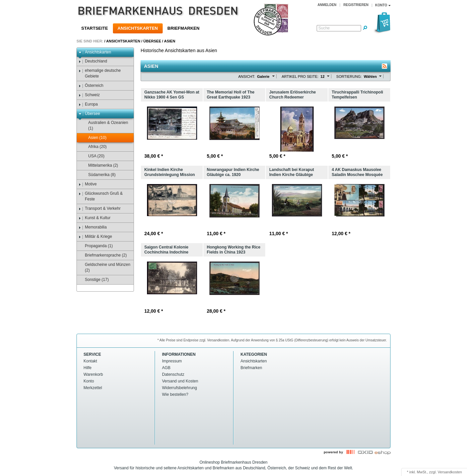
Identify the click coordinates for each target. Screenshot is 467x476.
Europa (88, 104)
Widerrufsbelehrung (180, 388)
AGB (166, 368)
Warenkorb (93, 374)
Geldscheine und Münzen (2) (104, 267)
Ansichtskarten (138, 28)
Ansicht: (247, 76)
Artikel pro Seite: (300, 76)
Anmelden (327, 5)
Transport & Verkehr (100, 209)
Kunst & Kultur (95, 218)
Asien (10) (94, 138)
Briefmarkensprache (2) (103, 255)
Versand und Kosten (180, 381)
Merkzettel (93, 388)
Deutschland (93, 61)
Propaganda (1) (96, 246)
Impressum (172, 361)
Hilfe (88, 368)
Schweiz (89, 95)
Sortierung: (349, 76)
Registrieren (356, 5)
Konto (89, 381)
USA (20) (93, 156)
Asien (170, 41)
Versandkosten (450, 472)
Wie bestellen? (175, 394)
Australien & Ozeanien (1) (105, 125)
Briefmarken (183, 28)
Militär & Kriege (95, 237)
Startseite (95, 28)
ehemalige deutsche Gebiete (100, 73)
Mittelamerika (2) (100, 166)
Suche (324, 28)
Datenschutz (173, 374)
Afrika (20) (94, 147)
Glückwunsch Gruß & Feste (101, 196)
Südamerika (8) (99, 175)
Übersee (152, 41)
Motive (88, 184)
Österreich (91, 86)
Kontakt (90, 361)
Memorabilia (93, 227)
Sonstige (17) (94, 280)
